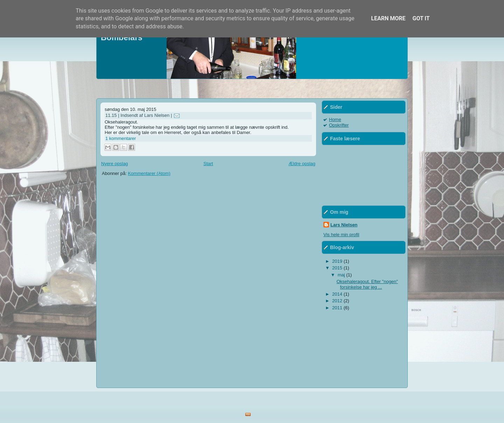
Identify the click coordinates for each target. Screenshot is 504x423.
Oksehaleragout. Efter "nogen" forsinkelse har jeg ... (367, 284)
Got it (421, 18)
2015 (338, 268)
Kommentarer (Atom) (149, 173)
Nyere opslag (115, 164)
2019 (338, 261)
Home (335, 119)
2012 (338, 301)
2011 (338, 308)
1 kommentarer (121, 138)
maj (342, 275)
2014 (338, 294)
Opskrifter (339, 125)
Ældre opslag (302, 164)
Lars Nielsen (344, 225)
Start (208, 164)
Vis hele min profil (341, 235)
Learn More (388, 18)
